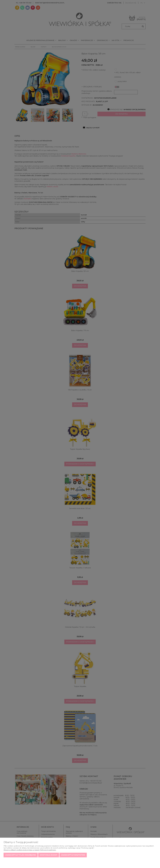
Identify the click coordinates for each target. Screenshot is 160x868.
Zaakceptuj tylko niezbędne (21, 855)
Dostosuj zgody (49, 855)
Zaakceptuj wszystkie (73, 855)
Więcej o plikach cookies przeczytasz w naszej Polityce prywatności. (30, 850)
